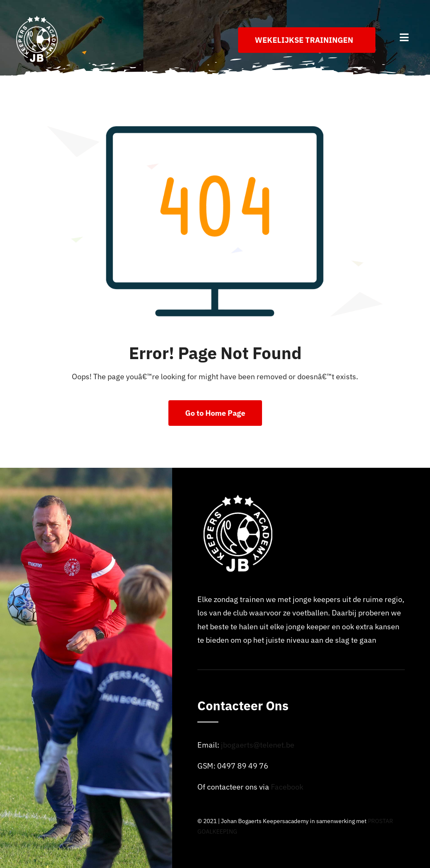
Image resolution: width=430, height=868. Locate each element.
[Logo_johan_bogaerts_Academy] (38, 18)
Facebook (287, 787)
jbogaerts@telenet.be (258, 745)
